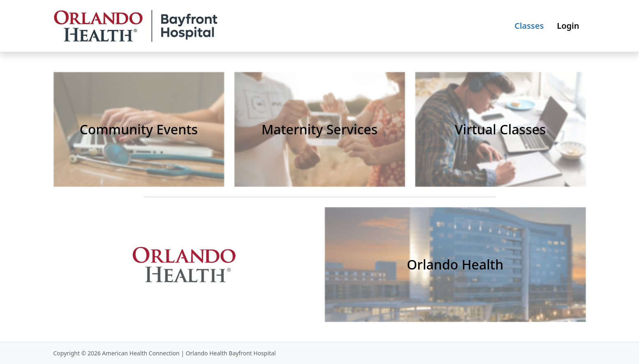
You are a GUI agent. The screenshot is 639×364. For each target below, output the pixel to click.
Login (568, 26)
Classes (529, 26)
